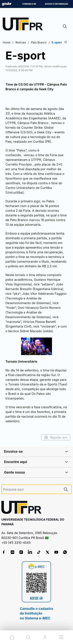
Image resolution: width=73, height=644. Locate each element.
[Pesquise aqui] (32, 489)
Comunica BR (29, 4)
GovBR (7, 4)
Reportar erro (56, 437)
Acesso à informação (56, 4)
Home (7, 42)
